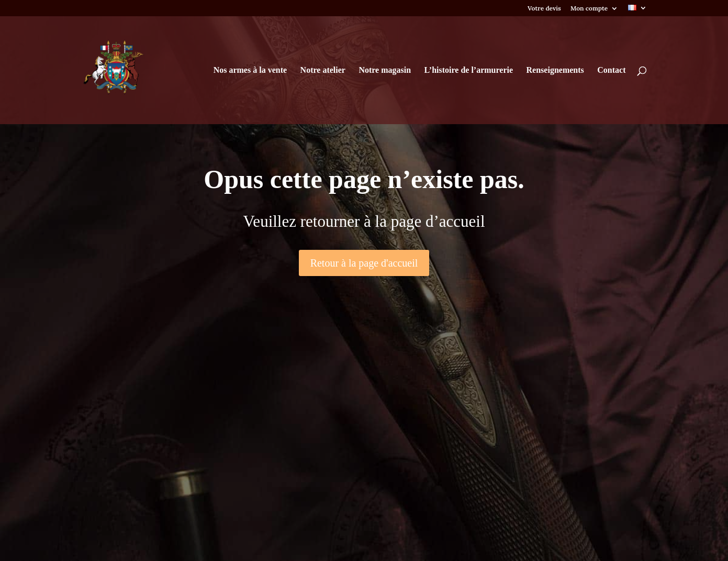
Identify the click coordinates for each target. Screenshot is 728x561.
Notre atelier (323, 70)
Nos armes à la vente (250, 70)
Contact (611, 70)
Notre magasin (385, 70)
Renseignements (555, 70)
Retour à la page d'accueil (364, 263)
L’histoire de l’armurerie (469, 70)
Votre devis (544, 9)
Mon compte (589, 9)
